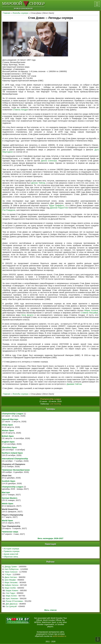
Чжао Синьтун (11, 572)
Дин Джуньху (12, 604)
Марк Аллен (11, 596)
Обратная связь (11, 557)
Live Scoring (55, 404)
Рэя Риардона (9, 210)
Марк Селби (10, 588)
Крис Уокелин (12, 598)
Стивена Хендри (20, 110)
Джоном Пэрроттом (59, 208)
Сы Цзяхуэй (11, 606)
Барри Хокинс (12, 590)
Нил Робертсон (12, 569)
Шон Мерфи (10, 580)
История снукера (11, 549)
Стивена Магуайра (89, 313)
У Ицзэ (8, 574)
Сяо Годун (10, 593)
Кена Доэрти (28, 315)
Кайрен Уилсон (12, 585)
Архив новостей (11, 554)
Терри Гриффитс (56, 205)
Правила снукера (12, 551)
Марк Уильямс (11, 582)
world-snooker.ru (59, 636)
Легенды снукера (20, 13)
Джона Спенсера (49, 161)
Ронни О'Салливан (14, 601)
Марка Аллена (91, 310)
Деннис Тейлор (38, 183)
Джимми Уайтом (74, 384)
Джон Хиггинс (11, 577)
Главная (6, 13)
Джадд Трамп (11, 566)
